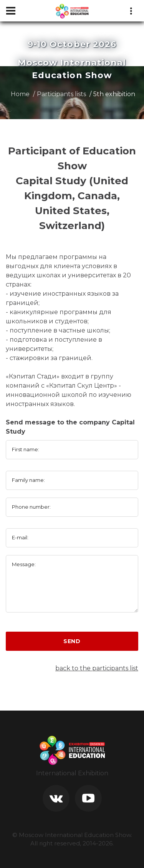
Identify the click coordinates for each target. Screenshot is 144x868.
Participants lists (61, 94)
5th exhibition (114, 94)
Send (72, 641)
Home (20, 94)
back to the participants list (97, 668)
